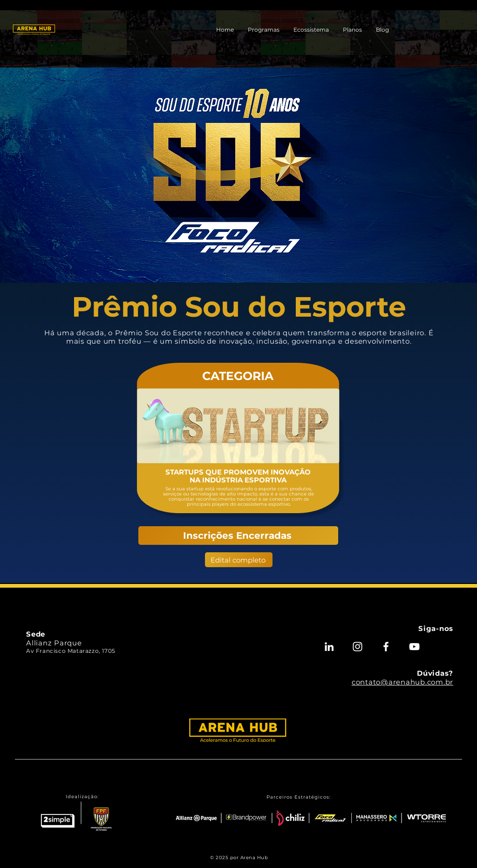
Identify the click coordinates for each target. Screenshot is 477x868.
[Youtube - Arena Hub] (414, 647)
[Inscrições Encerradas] (238, 536)
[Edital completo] (239, 560)
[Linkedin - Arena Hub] (329, 647)
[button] (264, 30)
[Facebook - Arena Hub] (386, 647)
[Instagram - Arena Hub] (358, 647)
